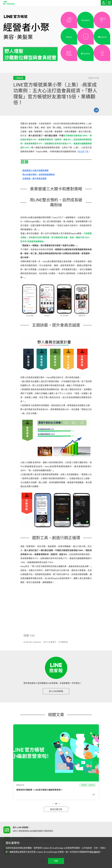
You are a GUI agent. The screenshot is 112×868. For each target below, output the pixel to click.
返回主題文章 (56, 809)
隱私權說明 (95, 852)
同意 (56, 861)
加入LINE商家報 (56, 691)
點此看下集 (83, 152)
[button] (53, 804)
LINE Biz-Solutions (33, 642)
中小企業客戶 (50, 642)
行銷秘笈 (64, 642)
